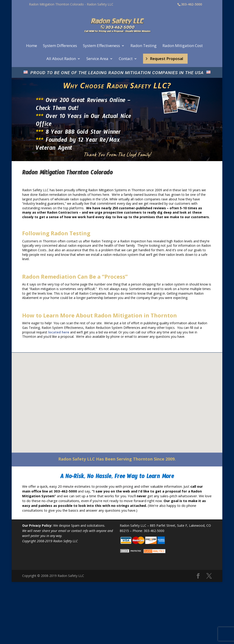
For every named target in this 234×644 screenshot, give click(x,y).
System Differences (60, 46)
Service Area (97, 59)
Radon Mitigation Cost (183, 46)
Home (32, 46)
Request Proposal (166, 59)
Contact (126, 59)
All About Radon (61, 59)
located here (59, 332)
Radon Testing (144, 46)
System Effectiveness (101, 46)
